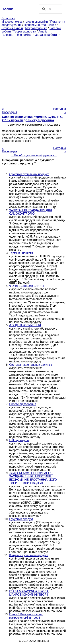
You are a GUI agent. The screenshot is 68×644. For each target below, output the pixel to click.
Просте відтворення (23, 404)
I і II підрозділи (19, 440)
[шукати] (50, 9)
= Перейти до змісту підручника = (34, 155)
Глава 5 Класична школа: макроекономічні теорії (26, 616)
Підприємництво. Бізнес (40, 25)
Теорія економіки (25, 31)
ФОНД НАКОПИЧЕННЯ (25, 325)
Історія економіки (36, 22)
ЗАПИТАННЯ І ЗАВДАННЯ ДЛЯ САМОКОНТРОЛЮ (31, 212)
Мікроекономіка (12, 22)
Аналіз (43, 31)
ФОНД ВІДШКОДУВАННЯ (26, 286)
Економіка (8, 18)
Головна (7, 35)
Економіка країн (12, 28)
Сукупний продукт (21, 519)
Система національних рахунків (31, 365)
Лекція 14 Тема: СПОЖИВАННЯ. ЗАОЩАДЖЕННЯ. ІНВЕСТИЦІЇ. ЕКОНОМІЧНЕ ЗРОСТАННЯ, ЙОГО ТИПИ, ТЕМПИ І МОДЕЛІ (33, 478)
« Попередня (9, 110)
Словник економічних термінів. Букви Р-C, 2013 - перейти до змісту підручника (33, 119)
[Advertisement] (34, 71)
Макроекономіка (36, 28)
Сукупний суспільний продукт (29, 174)
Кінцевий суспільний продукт (29, 555)
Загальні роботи (46, 35)
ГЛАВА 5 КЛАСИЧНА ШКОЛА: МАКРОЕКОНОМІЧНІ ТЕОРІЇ (29, 593)
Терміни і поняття (21, 253)
